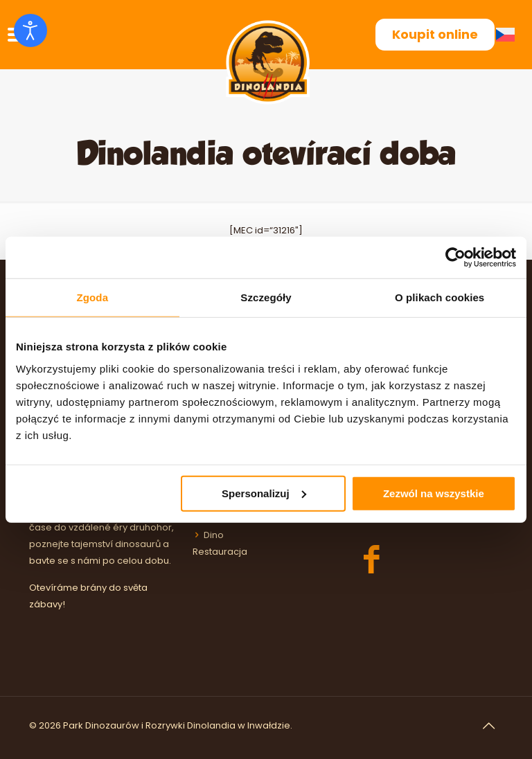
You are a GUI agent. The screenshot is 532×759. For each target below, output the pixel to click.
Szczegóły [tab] (266, 297)
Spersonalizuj (264, 493)
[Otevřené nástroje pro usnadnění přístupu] (30, 30)
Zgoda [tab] (93, 297)
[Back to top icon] (488, 726)
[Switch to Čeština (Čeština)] (508, 35)
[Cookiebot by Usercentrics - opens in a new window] (455, 258)
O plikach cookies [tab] (440, 297)
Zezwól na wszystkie (434, 493)
